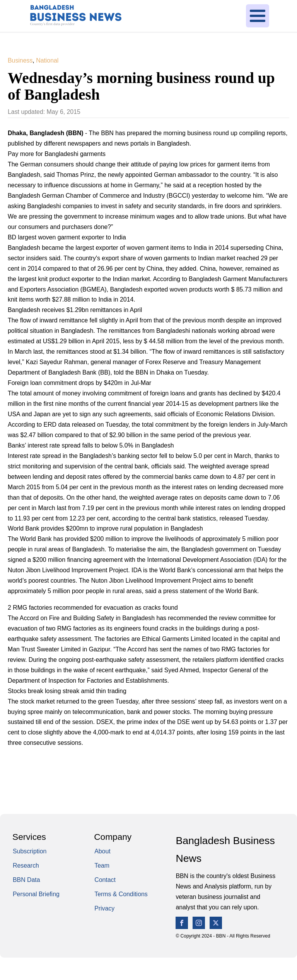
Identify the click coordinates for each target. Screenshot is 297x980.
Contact (105, 880)
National (47, 60)
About (102, 851)
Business (20, 60)
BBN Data (26, 880)
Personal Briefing (36, 894)
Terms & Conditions (121, 894)
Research (26, 866)
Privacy (104, 908)
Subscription (30, 851)
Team (102, 866)
